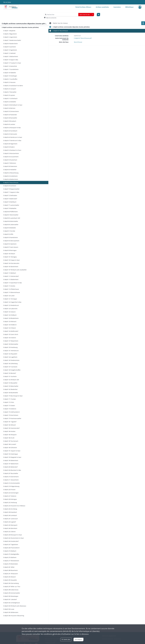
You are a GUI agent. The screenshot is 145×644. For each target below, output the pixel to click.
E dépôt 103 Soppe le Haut (11, 260)
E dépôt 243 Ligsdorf (10, 522)
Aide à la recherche (51, 18)
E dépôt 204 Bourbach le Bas (12, 470)
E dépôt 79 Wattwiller (10, 208)
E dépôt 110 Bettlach (10, 273)
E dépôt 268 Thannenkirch (11, 548)
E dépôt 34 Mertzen (9, 108)
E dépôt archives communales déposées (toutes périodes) (20, 27)
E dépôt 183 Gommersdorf (11, 428)
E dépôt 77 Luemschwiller (11, 205)
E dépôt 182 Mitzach (10, 425)
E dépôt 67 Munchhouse (11, 183)
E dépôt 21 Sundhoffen (10, 79)
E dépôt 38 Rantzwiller (10, 118)
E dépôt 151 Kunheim (10, 376)
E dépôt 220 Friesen (9, 490)
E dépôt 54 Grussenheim (11, 157)
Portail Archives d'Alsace (83, 7)
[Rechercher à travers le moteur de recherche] (62, 15)
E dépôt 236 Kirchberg (10, 509)
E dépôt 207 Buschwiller (11, 473)
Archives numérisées (102, 7)
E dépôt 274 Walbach (10, 551)
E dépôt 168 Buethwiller (11, 393)
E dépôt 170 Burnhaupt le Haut (13, 396)
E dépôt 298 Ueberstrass (11, 590)
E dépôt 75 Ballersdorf (10, 199)
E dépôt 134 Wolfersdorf (11, 331)
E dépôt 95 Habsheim (10, 244)
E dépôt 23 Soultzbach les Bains (13, 86)
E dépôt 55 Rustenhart (10, 160)
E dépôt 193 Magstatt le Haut (12, 457)
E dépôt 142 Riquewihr (10, 354)
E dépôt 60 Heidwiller (10, 170)
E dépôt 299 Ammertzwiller (12, 593)
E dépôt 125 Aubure (9, 312)
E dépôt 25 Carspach (10, 89)
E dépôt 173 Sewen (9, 406)
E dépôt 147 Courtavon (10, 367)
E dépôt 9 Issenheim (10, 47)
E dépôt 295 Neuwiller (10, 580)
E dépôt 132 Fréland (9, 328)
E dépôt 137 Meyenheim (11, 341)
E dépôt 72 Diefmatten (10, 195)
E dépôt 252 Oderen (9, 532)
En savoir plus (66, 639)
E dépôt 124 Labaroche (10, 309)
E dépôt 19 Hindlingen (10, 76)
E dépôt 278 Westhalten (11, 564)
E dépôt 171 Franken (10, 399)
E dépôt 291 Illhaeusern (11, 574)
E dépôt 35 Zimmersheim (11, 111)
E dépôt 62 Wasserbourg (11, 173)
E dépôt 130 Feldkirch (10, 325)
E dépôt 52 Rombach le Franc (12, 150)
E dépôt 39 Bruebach (10, 121)
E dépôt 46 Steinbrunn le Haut (13, 137)
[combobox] (86, 15)
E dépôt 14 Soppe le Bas (11, 60)
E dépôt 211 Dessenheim (11, 480)
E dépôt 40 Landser (9, 124)
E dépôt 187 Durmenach (11, 441)
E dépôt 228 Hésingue (10, 499)
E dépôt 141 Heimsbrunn (11, 351)
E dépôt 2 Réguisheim (10, 34)
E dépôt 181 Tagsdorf (10, 422)
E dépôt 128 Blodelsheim (11, 318)
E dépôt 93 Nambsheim (10, 237)
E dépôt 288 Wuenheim (10, 570)
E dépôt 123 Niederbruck (11, 305)
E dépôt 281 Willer (9, 567)
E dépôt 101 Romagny (10, 257)
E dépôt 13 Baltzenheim (11, 56)
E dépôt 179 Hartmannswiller (12, 418)
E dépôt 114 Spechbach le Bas (13, 283)
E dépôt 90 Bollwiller (10, 228)
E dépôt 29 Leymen (9, 95)
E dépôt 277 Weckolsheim (11, 561)
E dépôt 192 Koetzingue (11, 454)
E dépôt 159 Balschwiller (11, 386)
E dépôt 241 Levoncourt (10, 519)
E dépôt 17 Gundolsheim (11, 69)
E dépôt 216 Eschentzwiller (12, 483)
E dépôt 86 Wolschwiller (11, 221)
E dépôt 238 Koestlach (10, 512)
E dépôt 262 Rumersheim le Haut (13, 538)
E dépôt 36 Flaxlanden (10, 115)
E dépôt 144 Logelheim (10, 357)
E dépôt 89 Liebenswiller (11, 225)
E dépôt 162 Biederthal (10, 389)
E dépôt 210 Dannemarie (11, 477)
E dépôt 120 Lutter (9, 296)
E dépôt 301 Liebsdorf (10, 599)
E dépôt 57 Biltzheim (10, 163)
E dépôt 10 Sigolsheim (10, 50)
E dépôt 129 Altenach (10, 321)
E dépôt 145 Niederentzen (11, 360)
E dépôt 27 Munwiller (10, 92)
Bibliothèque (129, 7)
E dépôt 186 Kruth (9, 438)
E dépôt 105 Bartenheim (11, 267)
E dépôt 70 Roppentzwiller (11, 189)
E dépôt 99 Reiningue (10, 250)
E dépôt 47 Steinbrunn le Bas (12, 140)
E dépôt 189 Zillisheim (10, 448)
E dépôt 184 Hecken (9, 431)
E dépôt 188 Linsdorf (10, 444)
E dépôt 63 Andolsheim (10, 176)
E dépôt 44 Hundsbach (10, 131)
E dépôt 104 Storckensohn (11, 263)
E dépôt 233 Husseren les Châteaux (14, 506)
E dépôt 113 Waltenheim (11, 279)
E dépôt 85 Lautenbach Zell (12, 218)
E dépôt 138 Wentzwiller (11, 344)
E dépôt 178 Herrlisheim (11, 415)
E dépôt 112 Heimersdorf (11, 276)
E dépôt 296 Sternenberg (11, 583)
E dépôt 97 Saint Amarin (11, 247)
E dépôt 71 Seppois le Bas (11, 192)
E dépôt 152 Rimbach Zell (11, 380)
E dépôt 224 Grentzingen (11, 493)
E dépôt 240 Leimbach (10, 515)
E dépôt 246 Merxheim (10, 528)
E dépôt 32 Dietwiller (10, 102)
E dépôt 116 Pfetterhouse (11, 289)
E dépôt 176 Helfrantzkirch (11, 412)
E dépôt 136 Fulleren (10, 338)
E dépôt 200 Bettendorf (10, 467)
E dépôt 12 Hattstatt (9, 53)
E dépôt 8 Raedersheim (10, 44)
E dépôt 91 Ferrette (9, 231)
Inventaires (117, 7)
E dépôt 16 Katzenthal (10, 66)
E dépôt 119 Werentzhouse (12, 292)
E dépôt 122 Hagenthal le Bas (12, 302)
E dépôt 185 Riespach (10, 435)
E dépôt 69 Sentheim (10, 186)
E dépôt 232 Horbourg (10, 502)
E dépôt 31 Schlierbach (10, 98)
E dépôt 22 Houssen (9, 82)
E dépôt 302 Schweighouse (12, 603)
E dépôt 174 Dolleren (10, 409)
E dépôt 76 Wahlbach (10, 202)
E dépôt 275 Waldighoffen (11, 554)
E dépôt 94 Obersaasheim (11, 241)
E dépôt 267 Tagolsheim (11, 545)
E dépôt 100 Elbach (9, 254)
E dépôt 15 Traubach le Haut (12, 63)
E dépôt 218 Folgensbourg (11, 486)
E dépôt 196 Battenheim (11, 460)
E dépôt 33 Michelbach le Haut (13, 105)
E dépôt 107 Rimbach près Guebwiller (15, 270)
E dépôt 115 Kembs (9, 286)
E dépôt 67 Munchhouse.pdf (83, 38)
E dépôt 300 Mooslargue (11, 596)
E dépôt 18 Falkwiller (10, 73)
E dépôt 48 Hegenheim (10, 144)
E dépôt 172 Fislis (9, 402)
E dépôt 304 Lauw (9, 609)
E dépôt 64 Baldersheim (11, 179)
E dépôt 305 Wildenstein (11, 612)
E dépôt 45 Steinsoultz (10, 134)
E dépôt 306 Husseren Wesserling (14, 616)
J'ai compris (78, 639)
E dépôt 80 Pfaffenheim (10, 212)
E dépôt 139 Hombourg (10, 347)
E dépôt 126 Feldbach (10, 315)
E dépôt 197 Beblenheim (11, 464)
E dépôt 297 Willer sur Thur (12, 587)
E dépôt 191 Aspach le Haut (12, 451)
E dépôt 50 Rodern (9, 147)
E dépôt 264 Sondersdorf (11, 541)
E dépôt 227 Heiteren (10, 496)
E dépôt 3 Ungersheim (10, 37)
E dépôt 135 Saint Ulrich (11, 334)
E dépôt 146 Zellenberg (10, 364)
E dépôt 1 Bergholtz (9, 31)
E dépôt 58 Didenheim (10, 166)
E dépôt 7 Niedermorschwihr (12, 40)
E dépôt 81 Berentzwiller (11, 215)
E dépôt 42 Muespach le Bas (12, 128)
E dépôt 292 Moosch (9, 577)
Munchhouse (78, 42)
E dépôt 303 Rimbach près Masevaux (15, 606)
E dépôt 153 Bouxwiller (10, 383)
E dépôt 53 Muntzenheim (11, 153)
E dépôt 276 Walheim (10, 557)
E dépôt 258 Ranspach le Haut (13, 535)
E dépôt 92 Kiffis (8, 234)
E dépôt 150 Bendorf (10, 373)
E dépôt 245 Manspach (10, 525)
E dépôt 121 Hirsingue (10, 299)
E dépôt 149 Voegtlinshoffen (12, 370)
